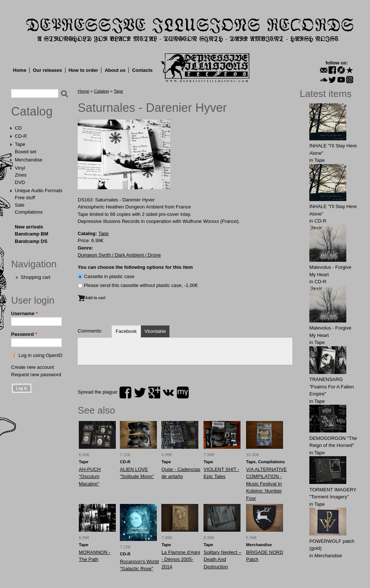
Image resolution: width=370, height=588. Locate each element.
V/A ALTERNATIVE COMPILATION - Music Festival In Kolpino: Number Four (266, 484)
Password (24, 334)
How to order (83, 70)
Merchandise (28, 160)
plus (154, 392)
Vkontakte (155, 331)
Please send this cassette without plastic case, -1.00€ (141, 285)
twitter (140, 392)
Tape (20, 144)
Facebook (126, 331)
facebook (125, 392)
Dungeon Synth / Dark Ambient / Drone (119, 255)
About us (115, 70)
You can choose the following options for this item (135, 267)
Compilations (29, 212)
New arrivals (29, 227)
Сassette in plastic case (109, 276)
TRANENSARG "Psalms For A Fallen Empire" (332, 387)
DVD (20, 182)
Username (24, 313)
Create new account (33, 367)
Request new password (36, 375)
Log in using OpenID (41, 355)
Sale (20, 205)
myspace (183, 392)
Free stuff (25, 198)
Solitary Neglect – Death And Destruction (222, 559)
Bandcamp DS (31, 241)
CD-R (21, 136)
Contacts (142, 70)
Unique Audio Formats (39, 191)
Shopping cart (36, 277)
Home (20, 70)
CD (18, 128)
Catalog (32, 111)
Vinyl (20, 168)
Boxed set (26, 152)
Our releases (48, 70)
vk (168, 392)
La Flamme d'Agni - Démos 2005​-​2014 (181, 559)
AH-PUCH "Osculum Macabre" (90, 477)
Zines (21, 175)
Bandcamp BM (31, 234)
